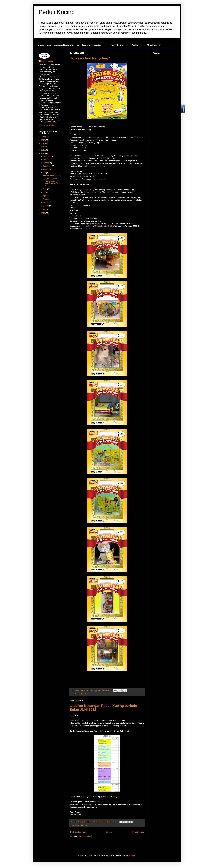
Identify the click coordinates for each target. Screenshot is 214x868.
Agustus (47, 169)
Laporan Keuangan (64, 45)
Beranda (109, 832)
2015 (43, 143)
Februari (47, 202)
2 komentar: (106, 690)
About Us (152, 45)
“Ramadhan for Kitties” (104, 226)
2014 (43, 147)
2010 (43, 213)
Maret (46, 199)
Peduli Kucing (57, 12)
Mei (45, 192)
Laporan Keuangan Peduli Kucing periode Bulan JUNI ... (51, 182)
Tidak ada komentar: (109, 822)
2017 (43, 137)
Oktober (46, 163)
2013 (43, 150)
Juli (45, 173)
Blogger (132, 855)
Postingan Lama (138, 832)
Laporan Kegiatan (92, 45)
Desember (47, 156)
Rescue (41, 45)
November (47, 160)
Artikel (135, 45)
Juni (45, 189)
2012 (43, 153)
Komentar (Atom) (85, 836)
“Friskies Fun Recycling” (90, 58)
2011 (43, 210)
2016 (43, 140)
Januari (46, 206)
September (48, 166)
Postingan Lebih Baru (78, 832)
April (45, 196)
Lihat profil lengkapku (47, 125)
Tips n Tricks (116, 45)
